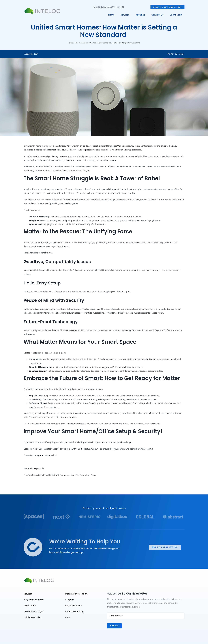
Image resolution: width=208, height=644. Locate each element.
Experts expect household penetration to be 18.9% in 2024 (86, 156)
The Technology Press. (86, 475)
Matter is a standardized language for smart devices (47, 242)
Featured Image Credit (34, 468)
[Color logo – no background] (42, 8)
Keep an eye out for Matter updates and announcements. (70, 396)
